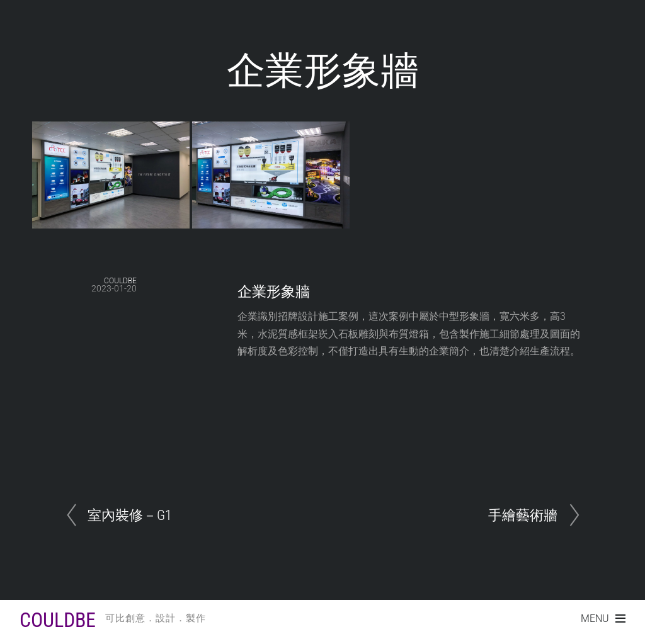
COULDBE (120, 281)
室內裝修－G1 (130, 515)
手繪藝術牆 (523, 515)
